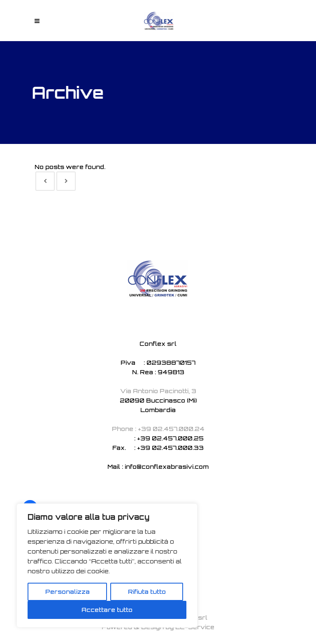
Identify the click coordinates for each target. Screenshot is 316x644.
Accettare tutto (107, 610)
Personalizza (67, 592)
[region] (107, 565)
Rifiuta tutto (147, 592)
